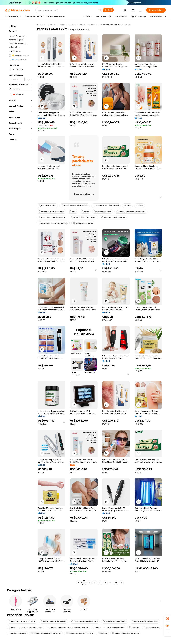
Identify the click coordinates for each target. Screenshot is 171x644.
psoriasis (134, 627)
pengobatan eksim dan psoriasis (52, 217)
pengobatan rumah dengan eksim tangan (26, 627)
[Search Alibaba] (67, 10)
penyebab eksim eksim (83, 223)
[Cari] (108, 10)
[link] (168, 619)
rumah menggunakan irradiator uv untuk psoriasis (68, 627)
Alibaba (40, 24)
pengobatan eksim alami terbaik (79, 633)
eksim (127, 206)
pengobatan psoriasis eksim (115, 621)
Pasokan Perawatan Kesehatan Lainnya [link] (115, 24)
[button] (100, 10)
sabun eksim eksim (152, 627)
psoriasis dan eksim (47, 206)
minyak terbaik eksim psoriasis (83, 217)
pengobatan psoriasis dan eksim (74, 206)
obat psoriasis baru (17, 633)
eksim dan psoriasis (102, 211)
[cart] (133, 11)
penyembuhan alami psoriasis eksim (131, 211)
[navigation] (20, 304)
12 (116, 583)
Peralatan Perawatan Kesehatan (82, 24)
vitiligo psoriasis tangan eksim (114, 217)
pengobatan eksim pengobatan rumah (108, 627)
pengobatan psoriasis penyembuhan (46, 633)
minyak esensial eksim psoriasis (85, 621)
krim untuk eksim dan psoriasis (106, 206)
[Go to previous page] (79, 583)
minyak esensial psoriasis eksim (145, 621)
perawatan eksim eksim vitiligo (52, 211)
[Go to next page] (121, 583)
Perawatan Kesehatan (56, 24)
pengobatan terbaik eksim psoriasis (53, 223)
